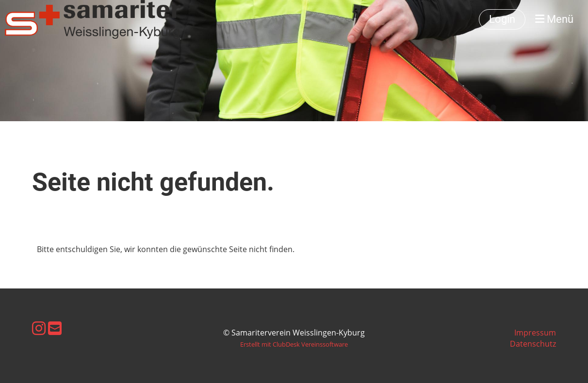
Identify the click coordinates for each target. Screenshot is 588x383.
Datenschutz (533, 344)
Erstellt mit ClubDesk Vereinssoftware (294, 344)
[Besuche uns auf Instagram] (39, 328)
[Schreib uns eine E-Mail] (55, 328)
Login (502, 19)
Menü (554, 19)
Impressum (535, 333)
